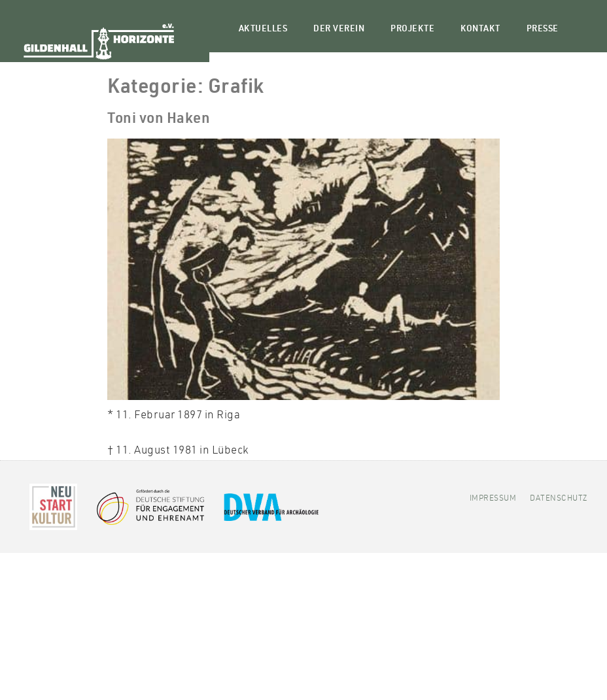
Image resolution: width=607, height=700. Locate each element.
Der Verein (339, 30)
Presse (543, 30)
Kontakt (480, 30)
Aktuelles (263, 30)
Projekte (412, 30)
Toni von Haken (159, 120)
